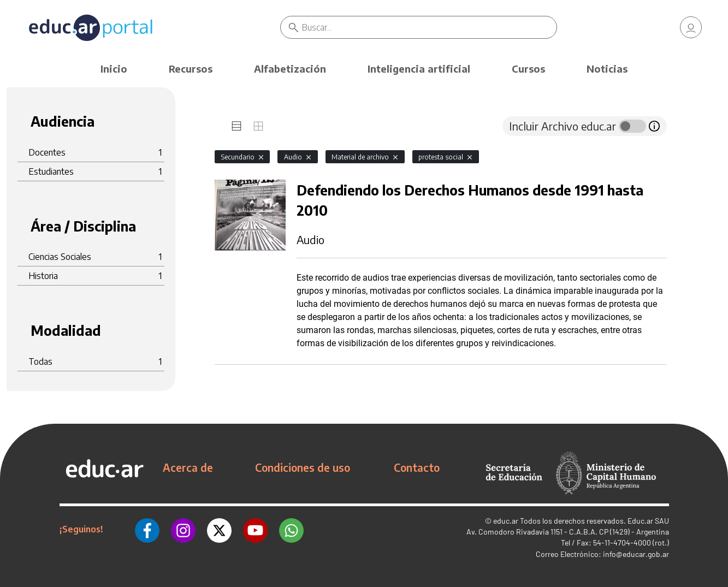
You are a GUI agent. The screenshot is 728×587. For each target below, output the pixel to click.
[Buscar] (430, 27)
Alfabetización (290, 69)
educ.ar (506, 521)
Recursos (191, 69)
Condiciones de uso (303, 467)
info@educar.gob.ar (636, 554)
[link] (691, 27)
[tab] (236, 126)
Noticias (607, 69)
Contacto (417, 467)
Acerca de (188, 467)
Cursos (528, 69)
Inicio (114, 69)
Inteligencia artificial (419, 69)
